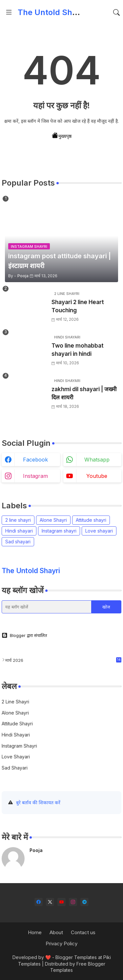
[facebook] (39, 902)
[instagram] (73, 902)
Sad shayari (18, 542)
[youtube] (61, 902)
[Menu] (9, 12)
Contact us (83, 932)
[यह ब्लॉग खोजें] (47, 607)
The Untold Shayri (52, 12)
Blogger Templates (76, 957)
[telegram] (84, 902)
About (56, 932)
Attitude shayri (91, 520)
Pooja (36, 850)
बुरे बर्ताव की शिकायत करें (38, 802)
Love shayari (99, 531)
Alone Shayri (53, 520)
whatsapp (97, 460)
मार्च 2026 (63, 660)
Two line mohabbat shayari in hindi (78, 350)
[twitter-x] (50, 902)
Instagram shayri (59, 531)
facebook (35, 460)
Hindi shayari (19, 531)
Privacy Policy (61, 944)
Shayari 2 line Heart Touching (78, 306)
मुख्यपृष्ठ (62, 136)
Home (35, 932)
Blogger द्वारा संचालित (24, 635)
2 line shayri (18, 520)
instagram (35, 476)
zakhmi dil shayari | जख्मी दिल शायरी (84, 393)
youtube (97, 476)
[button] (116, 12)
